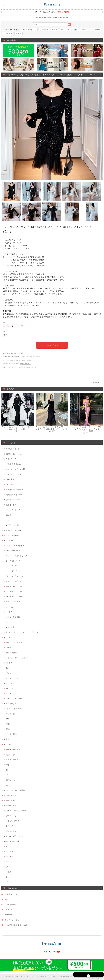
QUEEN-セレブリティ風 (16, 468)
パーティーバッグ (13, 749)
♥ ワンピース (9, 540)
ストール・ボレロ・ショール (18, 657)
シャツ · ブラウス (13, 616)
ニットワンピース (13, 570)
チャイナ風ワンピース (15, 586)
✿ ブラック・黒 (12, 525)
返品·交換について (12, 894)
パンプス (10, 688)
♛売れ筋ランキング (12, 448)
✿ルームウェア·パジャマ (14, 836)
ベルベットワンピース (15, 576)
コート (9, 647)
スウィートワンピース (15, 591)
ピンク (9, 846)
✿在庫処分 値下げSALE (13, 453)
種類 (4, 322)
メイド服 (10, 606)
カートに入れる (52, 345)
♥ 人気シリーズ (10, 458)
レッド (9, 876)
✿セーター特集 (10, 795)
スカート (10, 667)
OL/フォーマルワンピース (17, 555)
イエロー (10, 871)
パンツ (9, 672)
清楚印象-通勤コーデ (14, 494)
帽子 (8, 769)
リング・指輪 (11, 734)
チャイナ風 (96, 30)
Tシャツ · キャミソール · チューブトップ (22, 632)
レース (55, 30)
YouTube (9, 909)
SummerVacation (14, 474)
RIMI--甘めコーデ (13, 479)
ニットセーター (12, 621)
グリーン (10, 881)
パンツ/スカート (13, 830)
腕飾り (9, 723)
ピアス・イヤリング (14, 708)
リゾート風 (44, 30)
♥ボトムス (8, 662)
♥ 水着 (7, 739)
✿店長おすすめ (10, 800)
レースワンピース (13, 560)
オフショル (65, 30)
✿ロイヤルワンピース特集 (14, 790)
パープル (10, 861)
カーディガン (11, 652)
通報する (96, 382)
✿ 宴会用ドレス (10, 504)
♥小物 (6, 764)
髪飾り (9, 728)
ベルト (9, 774)
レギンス (10, 825)
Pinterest (9, 914)
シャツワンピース (13, 601)
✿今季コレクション (12, 499)
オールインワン (12, 677)
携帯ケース (10, 779)
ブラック (84, 30)
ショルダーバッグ (13, 759)
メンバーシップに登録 (12, 356)
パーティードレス (29, 30)
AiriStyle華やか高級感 (15, 489)
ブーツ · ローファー (14, 698)
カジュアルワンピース (15, 596)
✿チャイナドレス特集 (13, 530)
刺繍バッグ (10, 754)
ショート (10, 519)
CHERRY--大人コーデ (15, 484)
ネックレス (10, 713)
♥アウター (8, 637)
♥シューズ (8, 683)
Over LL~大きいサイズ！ (16, 545)
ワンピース (8, 33)
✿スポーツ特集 (10, 805)
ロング (9, 514)
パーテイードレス (13, 509)
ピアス (19, 33)
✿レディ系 (10, 626)
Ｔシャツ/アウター (14, 820)
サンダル (10, 693)
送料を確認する (26, 363)
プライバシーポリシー (14, 919)
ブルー (9, 866)
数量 (4, 331)
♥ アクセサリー (10, 703)
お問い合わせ (10, 904)
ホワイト (10, 856)
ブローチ (10, 718)
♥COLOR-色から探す (13, 841)
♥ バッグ (8, 744)
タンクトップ (11, 815)
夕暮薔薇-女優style (14, 463)
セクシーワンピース (14, 550)
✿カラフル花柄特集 (12, 535)
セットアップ (11, 565)
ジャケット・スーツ (14, 642)
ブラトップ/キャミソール (16, 810)
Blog (7, 899)
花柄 (75, 30)
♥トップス (8, 611)
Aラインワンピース (14, 581)
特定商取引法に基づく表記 (16, 924)
